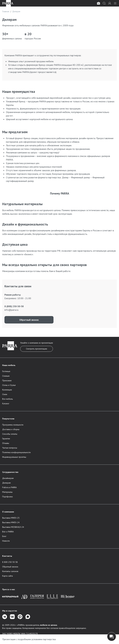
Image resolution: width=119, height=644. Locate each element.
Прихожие (7, 380)
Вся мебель (8, 399)
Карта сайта (8, 576)
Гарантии (6, 439)
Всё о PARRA (8, 532)
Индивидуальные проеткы (14, 457)
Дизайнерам (8, 478)
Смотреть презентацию (37, 349)
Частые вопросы (10, 448)
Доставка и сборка (11, 429)
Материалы (7, 492)
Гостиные (6, 371)
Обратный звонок (29, 320)
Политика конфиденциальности (16, 452)
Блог (4, 536)
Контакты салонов (10, 571)
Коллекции (7, 390)
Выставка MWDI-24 (11, 522)
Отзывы (6, 443)
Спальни (6, 376)
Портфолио (8, 497)
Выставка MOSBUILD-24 (13, 527)
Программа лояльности (13, 425)
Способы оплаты (10, 434)
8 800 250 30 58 (10, 562)
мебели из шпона (49, 625)
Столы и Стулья (9, 385)
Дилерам (6, 483)
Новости (6, 541)
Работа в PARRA (9, 487)
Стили (5, 394)
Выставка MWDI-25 (11, 518)
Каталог (6, 404)
